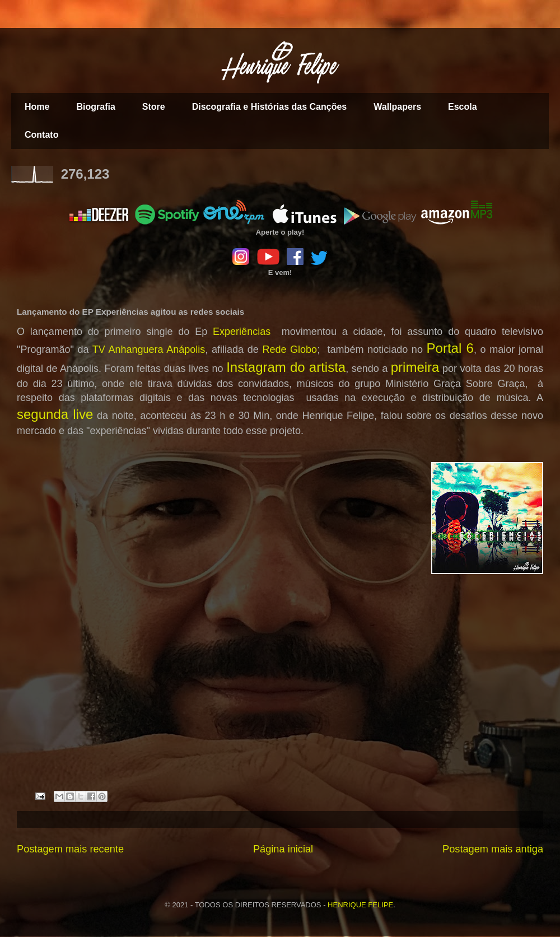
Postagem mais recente (70, 849)
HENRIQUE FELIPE (360, 905)
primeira (415, 367)
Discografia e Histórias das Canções (270, 107)
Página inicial (283, 849)
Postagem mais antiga (493, 849)
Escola (463, 107)
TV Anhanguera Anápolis (149, 349)
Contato (41, 135)
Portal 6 (450, 348)
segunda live (55, 414)
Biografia (95, 107)
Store (154, 107)
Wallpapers (397, 107)
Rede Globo (290, 349)
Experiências (242, 332)
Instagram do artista (286, 367)
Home (37, 107)
